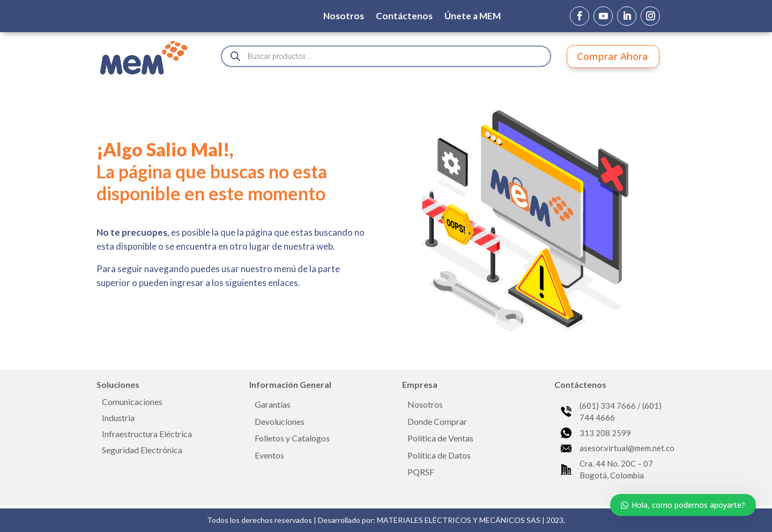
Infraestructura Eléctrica (147, 434)
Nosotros (344, 17)
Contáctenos (404, 17)
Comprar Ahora (613, 56)
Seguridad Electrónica (142, 451)
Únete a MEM (473, 17)
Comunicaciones (132, 402)
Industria (118, 418)
